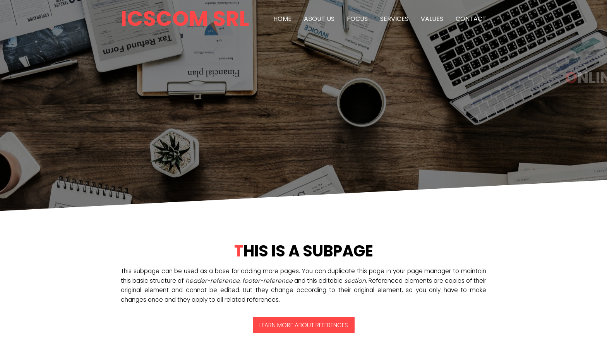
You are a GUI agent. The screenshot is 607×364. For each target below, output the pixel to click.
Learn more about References (304, 325)
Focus (357, 19)
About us (319, 19)
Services (394, 19)
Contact (471, 19)
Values (432, 19)
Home (282, 19)
